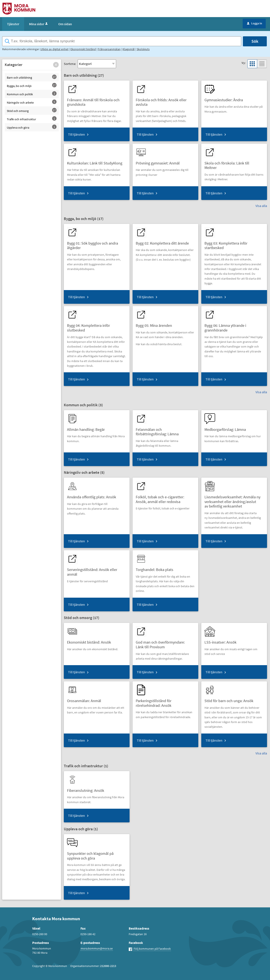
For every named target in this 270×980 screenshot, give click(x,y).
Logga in (255, 23)
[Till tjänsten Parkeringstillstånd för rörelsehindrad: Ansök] (165, 701)
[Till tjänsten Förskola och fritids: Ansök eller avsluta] (165, 101)
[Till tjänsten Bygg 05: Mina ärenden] (155, 324)
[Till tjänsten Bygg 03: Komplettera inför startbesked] (234, 244)
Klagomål (129, 49)
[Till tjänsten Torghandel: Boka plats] (156, 568)
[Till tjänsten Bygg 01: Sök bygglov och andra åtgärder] (97, 244)
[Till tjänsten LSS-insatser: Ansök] (222, 641)
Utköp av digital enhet (54, 49)
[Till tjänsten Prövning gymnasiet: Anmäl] (159, 162)
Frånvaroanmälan (109, 49)
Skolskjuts (143, 49)
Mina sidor (39, 24)
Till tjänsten (77, 134)
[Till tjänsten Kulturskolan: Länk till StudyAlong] (96, 162)
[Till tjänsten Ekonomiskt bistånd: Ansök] (91, 641)
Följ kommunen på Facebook (152, 949)
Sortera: (70, 64)
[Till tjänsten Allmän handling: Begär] (88, 428)
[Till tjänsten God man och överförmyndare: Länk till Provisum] (165, 643)
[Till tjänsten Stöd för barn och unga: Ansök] (231, 699)
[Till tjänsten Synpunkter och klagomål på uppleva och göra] (97, 854)
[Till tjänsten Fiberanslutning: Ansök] (87, 789)
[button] (56, 65)
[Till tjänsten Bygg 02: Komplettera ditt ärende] (164, 242)
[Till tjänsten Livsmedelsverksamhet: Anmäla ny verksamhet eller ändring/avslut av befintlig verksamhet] (234, 500)
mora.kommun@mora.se (97, 948)
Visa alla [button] (261, 206)
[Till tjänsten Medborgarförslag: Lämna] (227, 428)
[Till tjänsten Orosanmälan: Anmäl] (86, 699)
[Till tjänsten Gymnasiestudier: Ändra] (225, 98)
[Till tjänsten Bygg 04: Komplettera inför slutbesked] (97, 326)
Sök (255, 41)
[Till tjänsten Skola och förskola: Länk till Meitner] (234, 164)
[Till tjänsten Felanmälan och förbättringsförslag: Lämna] (165, 430)
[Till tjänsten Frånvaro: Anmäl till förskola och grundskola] (97, 101)
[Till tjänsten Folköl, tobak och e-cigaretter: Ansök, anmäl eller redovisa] (165, 498)
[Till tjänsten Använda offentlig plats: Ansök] (93, 495)
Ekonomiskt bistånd (83, 49)
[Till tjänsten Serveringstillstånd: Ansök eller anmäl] (97, 570)
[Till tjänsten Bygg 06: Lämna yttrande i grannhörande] (234, 326)
